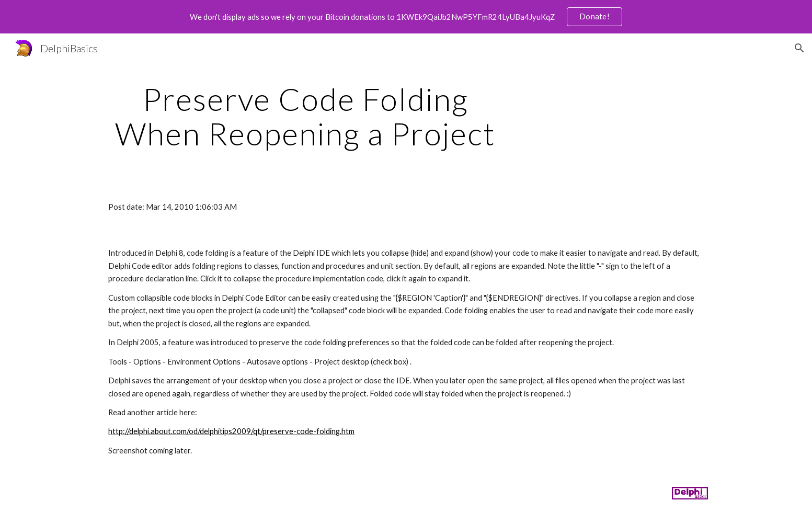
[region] (406, 17)
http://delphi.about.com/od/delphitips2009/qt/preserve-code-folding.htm (231, 431)
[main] (305, 116)
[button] (799, 48)
